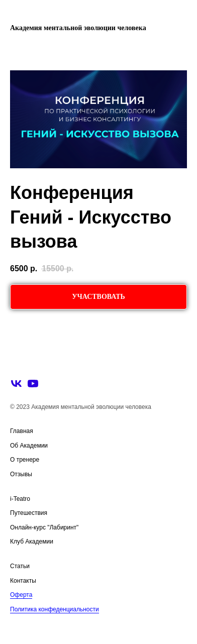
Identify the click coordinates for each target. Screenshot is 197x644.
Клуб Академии (32, 542)
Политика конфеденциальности (55, 609)
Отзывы (21, 474)
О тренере (25, 460)
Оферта (21, 595)
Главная (22, 431)
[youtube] (33, 384)
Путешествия (29, 513)
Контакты (23, 581)
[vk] (16, 384)
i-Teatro (20, 499)
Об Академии (29, 446)
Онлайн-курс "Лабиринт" (44, 527)
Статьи (20, 566)
